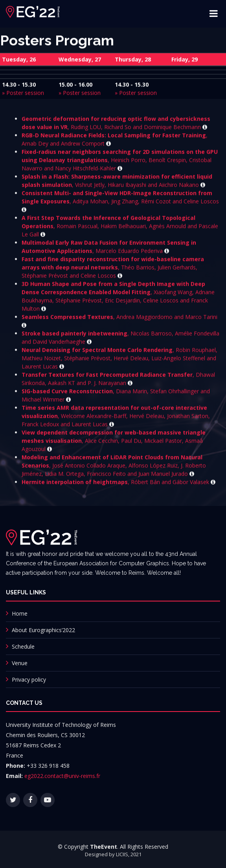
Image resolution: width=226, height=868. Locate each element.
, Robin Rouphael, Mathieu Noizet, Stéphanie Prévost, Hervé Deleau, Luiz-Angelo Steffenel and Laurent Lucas (119, 361)
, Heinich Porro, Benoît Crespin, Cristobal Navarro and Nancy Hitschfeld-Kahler (120, 163)
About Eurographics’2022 (43, 630)
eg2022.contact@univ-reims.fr (62, 776)
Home (20, 613)
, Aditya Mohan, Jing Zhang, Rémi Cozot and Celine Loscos (120, 204)
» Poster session (23, 94)
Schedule (23, 646)
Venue (20, 663)
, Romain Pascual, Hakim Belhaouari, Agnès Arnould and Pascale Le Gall (120, 229)
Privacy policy (29, 680)
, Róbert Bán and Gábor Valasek (119, 485)
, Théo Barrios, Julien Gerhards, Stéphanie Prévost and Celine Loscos (113, 270)
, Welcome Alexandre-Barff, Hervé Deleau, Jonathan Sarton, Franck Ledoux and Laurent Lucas (116, 419)
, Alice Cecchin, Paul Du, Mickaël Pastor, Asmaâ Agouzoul (114, 444)
